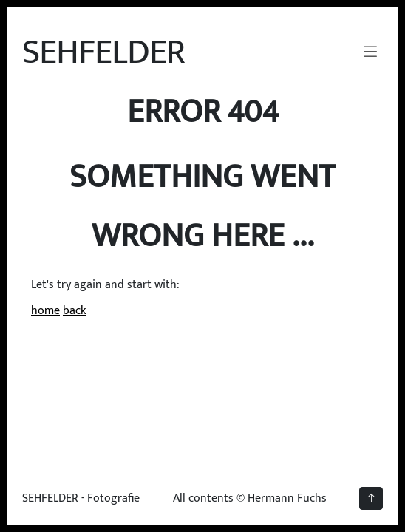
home (45, 311)
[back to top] (371, 498)
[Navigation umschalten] (370, 52)
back (74, 311)
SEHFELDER (103, 52)
